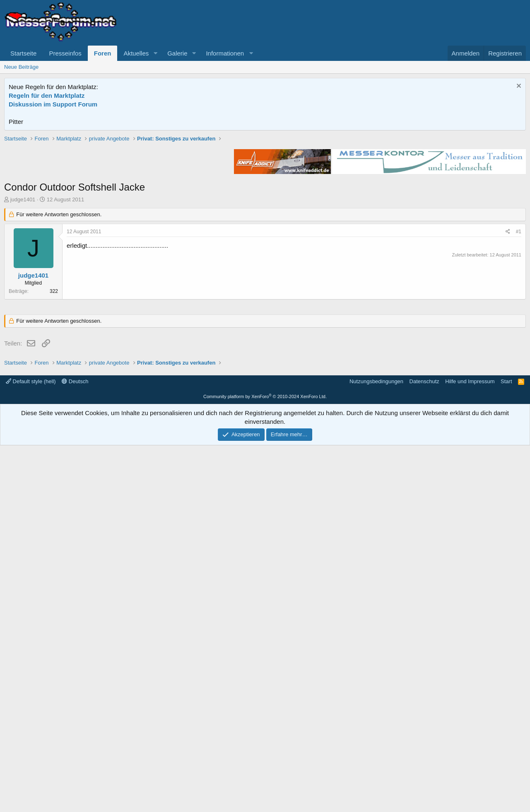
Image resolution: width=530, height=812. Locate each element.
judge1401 (23, 318)
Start (506, 748)
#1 (519, 350)
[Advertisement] (265, 193)
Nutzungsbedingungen (376, 748)
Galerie (177, 53)
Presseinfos (65, 53)
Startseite (23, 53)
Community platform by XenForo (265, 763)
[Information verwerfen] (518, 87)
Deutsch (75, 748)
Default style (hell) (31, 748)
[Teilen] (508, 350)
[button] (155, 53)
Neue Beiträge (21, 67)
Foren (103, 53)
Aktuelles (136, 53)
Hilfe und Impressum (470, 748)
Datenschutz (424, 748)
